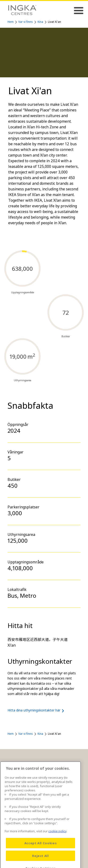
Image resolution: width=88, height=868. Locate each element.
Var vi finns (26, 22)
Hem (11, 22)
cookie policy (57, 837)
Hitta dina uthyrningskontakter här (37, 710)
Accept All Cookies (41, 849)
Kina (40, 22)
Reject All (40, 862)
